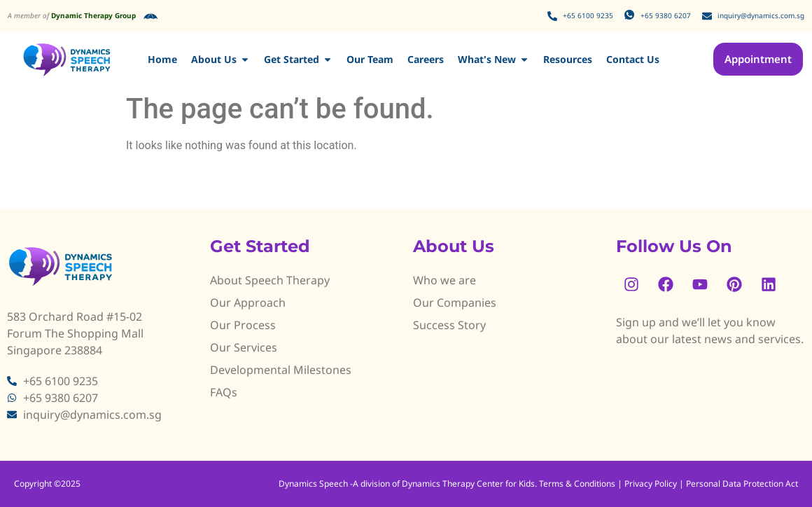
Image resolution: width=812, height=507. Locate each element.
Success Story (449, 325)
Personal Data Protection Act (742, 484)
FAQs (224, 392)
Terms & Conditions (578, 484)
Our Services (244, 347)
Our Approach (248, 303)
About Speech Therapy (270, 280)
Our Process (243, 325)
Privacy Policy (651, 484)
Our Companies (455, 303)
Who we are (444, 280)
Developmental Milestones (281, 370)
